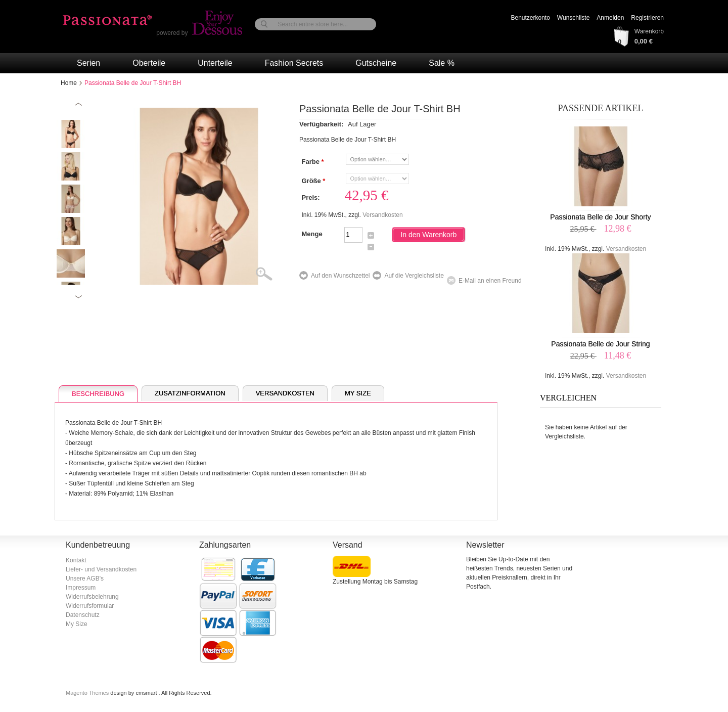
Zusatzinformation (190, 393)
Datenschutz (83, 615)
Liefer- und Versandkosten (101, 569)
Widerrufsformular (90, 606)
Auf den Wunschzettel (340, 276)
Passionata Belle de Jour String (600, 344)
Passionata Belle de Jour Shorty (600, 217)
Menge (312, 234)
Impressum (81, 588)
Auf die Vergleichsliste (414, 276)
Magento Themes (88, 693)
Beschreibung (98, 394)
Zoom (270, 275)
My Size (358, 393)
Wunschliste (573, 18)
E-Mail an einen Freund (490, 281)
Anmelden (610, 18)
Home (69, 83)
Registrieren (647, 18)
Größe (313, 181)
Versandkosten (382, 215)
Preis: (310, 197)
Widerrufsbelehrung (92, 597)
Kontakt (76, 560)
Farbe (312, 162)
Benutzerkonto (530, 18)
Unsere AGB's (85, 579)
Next (78, 297)
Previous (78, 104)
